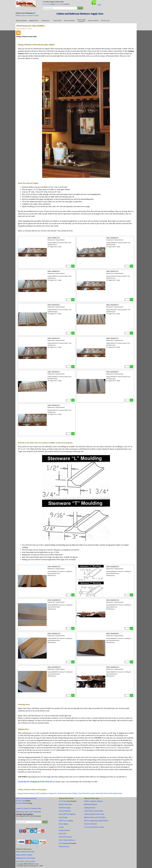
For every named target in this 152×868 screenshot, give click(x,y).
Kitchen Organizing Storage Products (96, 821)
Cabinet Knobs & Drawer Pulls (94, 814)
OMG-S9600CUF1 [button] (54, 238)
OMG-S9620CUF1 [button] (112, 271)
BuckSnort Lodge (65, 808)
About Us (32, 15)
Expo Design (63, 817)
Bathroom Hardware (22, 20)
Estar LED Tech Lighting (67, 814)
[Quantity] (68, 266)
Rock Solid (62, 834)
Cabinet (102, 827)
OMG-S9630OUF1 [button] (54, 405)
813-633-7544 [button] (46, 4)
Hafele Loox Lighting (66, 821)
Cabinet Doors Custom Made (94, 811)
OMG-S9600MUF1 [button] (112, 238)
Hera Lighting (63, 824)
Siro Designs (63, 843)
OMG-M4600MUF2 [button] (54, 600)
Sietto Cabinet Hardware (67, 840)
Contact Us (24, 15)
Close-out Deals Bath (91, 827)
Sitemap (34, 808)
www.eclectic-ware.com (28, 798)
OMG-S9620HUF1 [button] (54, 305)
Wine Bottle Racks (102, 793)
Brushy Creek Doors (65, 804)
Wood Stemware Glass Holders (67, 793)
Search (80, 8)
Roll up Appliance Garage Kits (46, 793)
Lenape (61, 827)
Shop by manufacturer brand (25, 852)
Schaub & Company (65, 837)
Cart (99, 5)
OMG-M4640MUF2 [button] (54, 667)
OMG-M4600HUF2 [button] (113, 567)
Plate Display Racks (116, 793)
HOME (18, 15)
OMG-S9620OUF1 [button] (54, 338)
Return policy (20, 861)
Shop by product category (24, 855)
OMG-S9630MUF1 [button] (112, 372)
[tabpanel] (60, 3)
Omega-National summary (26, 793)
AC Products (63, 801)
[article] (47, 252)
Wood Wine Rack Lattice (87, 793)
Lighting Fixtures (34, 20)
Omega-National (64, 830)
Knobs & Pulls (57, 20)
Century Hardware (65, 811)
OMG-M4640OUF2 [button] (113, 667)
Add (73, 266)
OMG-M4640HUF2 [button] (113, 634)
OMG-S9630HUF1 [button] (54, 372)
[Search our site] (60, 8)
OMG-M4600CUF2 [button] (54, 567)
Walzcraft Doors (64, 846)
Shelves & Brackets (69, 20)
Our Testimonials (35, 812)
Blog (37, 15)
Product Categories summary (93, 801)
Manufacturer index (22, 812)
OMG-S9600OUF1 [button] (54, 271)
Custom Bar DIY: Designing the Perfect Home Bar (35, 782)
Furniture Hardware (93, 20)
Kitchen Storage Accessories (81, 20)
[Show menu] (18, 33)
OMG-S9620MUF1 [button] (112, 305)
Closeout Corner (105, 20)
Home (18, 798)
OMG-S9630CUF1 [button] (112, 338)
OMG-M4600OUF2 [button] (113, 600)
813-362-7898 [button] (59, 4)
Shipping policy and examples (26, 858)
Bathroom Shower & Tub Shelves (95, 817)
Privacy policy (30, 861)
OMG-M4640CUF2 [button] (54, 634)
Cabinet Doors (46, 20)
